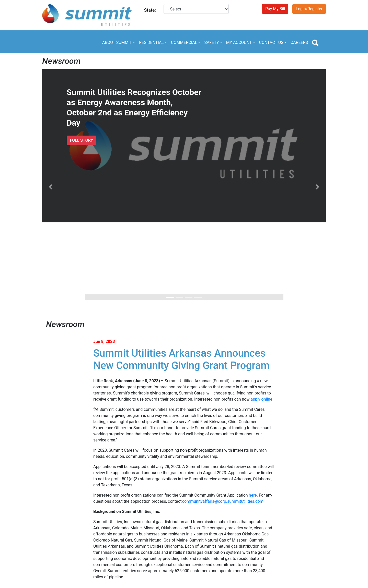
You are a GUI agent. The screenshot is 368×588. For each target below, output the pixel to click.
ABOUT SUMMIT (117, 43)
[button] (51, 187)
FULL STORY (82, 140)
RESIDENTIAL (151, 43)
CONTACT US (271, 43)
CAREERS (299, 43)
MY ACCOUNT (239, 43)
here (253, 495)
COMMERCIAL (184, 43)
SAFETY (211, 43)
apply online (261, 399)
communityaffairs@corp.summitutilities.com (223, 501)
